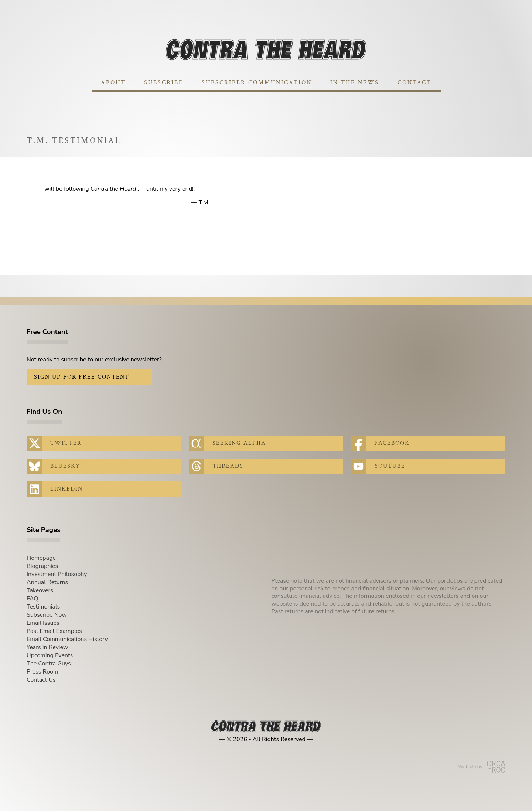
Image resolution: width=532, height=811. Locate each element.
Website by (482, 767)
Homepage (41, 558)
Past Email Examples (54, 631)
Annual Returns (47, 582)
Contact (415, 83)
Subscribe (164, 83)
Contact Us (41, 680)
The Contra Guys (49, 664)
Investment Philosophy (57, 574)
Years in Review (47, 647)
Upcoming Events (50, 655)
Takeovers (40, 590)
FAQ (33, 599)
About (113, 83)
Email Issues (43, 623)
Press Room (42, 672)
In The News (355, 83)
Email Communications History (67, 639)
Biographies (42, 566)
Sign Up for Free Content (82, 377)
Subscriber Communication (257, 83)
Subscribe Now (47, 615)
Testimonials (43, 607)
